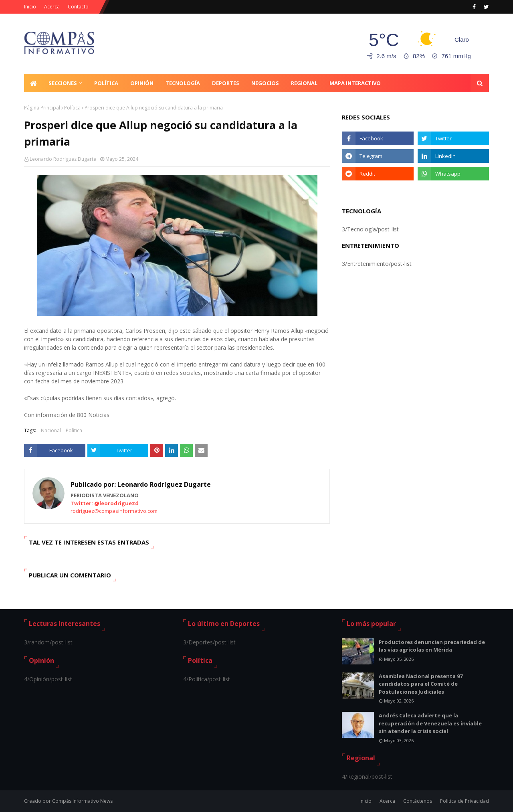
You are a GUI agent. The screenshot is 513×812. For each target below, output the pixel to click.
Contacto (78, 7)
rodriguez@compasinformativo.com (114, 511)
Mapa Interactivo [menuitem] (355, 83)
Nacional (51, 430)
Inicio (30, 7)
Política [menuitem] (106, 83)
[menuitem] (33, 83)
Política (72, 108)
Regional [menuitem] (304, 83)
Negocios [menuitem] (265, 83)
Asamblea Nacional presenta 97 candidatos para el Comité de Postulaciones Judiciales (421, 684)
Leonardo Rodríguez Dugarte (63, 159)
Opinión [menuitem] (142, 83)
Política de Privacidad (465, 801)
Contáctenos (418, 801)
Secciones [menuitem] (63, 83)
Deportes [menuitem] (226, 83)
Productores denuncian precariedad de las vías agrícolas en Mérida (432, 646)
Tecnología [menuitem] (183, 83)
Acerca (52, 7)
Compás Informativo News (82, 801)
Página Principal (42, 108)
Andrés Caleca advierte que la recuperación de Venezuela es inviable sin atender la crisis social (430, 723)
